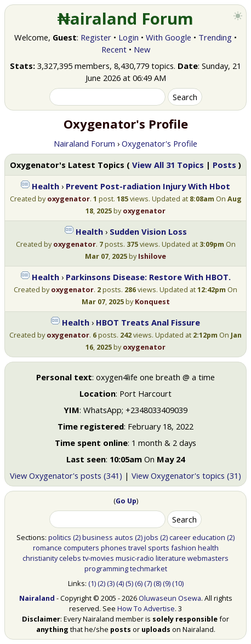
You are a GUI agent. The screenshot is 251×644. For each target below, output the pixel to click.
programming (106, 568)
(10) (178, 583)
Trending (215, 37)
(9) (167, 583)
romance (47, 548)
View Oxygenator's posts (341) (66, 475)
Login (129, 37)
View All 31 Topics (168, 165)
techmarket (149, 568)
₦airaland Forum (126, 19)
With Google (169, 37)
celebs (70, 558)
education (209, 537)
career (180, 537)
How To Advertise (146, 608)
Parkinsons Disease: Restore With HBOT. (148, 277)
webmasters (208, 558)
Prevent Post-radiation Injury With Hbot (148, 186)
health (208, 548)
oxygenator (69, 199)
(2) (77, 537)
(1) (92, 583)
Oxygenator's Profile (159, 143)
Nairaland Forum (84, 143)
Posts (224, 165)
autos (124, 537)
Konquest (152, 301)
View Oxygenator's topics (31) (186, 475)
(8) (157, 583)
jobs (151, 537)
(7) (148, 583)
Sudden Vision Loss (148, 231)
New (142, 49)
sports (159, 548)
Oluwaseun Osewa (170, 598)
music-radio (135, 558)
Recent (114, 49)
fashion (184, 548)
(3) (111, 583)
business (98, 537)
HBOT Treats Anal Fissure (148, 322)
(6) (139, 583)
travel (137, 548)
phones (114, 548)
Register (96, 37)
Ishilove (152, 256)
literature (171, 558)
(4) (120, 583)
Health (45, 186)
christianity (40, 558)
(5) (129, 583)
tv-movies (98, 558)
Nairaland (37, 598)
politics (60, 537)
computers (81, 548)
